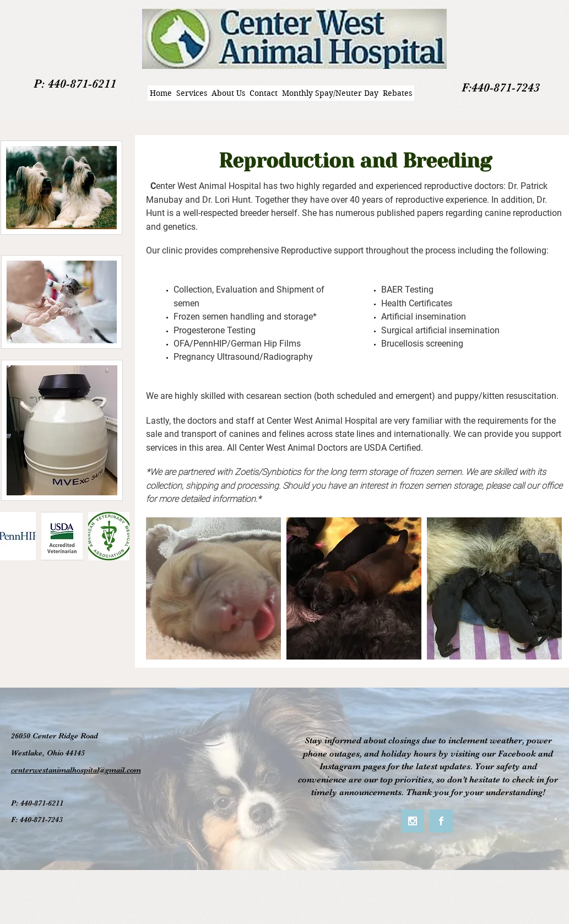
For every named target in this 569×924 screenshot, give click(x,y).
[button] (62, 536)
